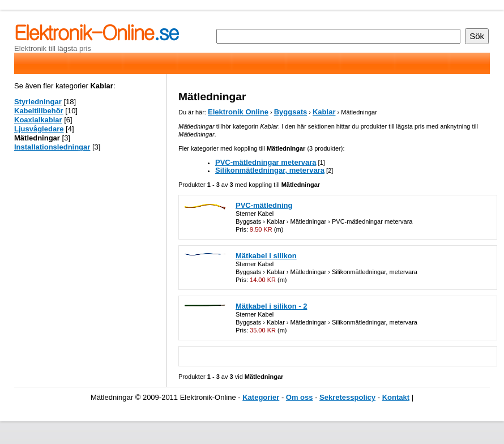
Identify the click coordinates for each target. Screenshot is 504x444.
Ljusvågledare (39, 129)
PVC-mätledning (264, 205)
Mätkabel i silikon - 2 (271, 306)
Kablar (324, 112)
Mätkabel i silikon (266, 256)
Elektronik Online (238, 112)
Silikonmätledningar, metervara (270, 170)
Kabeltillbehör (39, 111)
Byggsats (291, 112)
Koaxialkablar (38, 120)
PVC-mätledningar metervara (266, 162)
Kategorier (261, 397)
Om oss (300, 397)
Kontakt (396, 397)
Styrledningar (38, 102)
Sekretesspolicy (347, 397)
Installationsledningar (52, 147)
